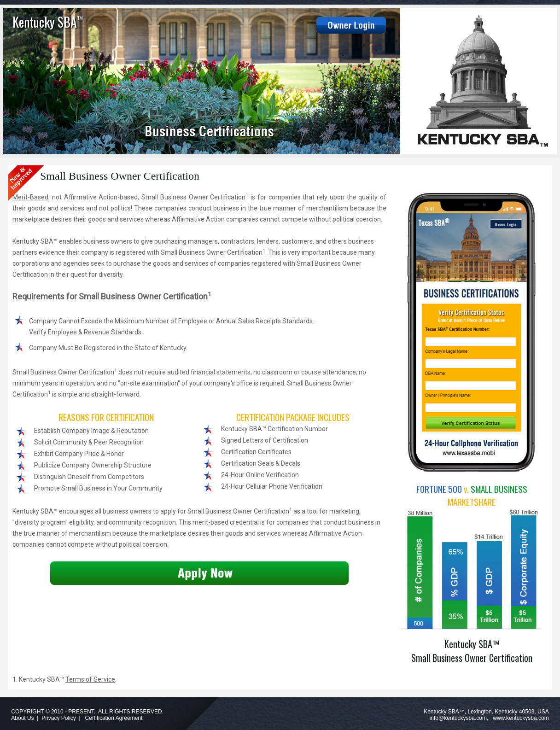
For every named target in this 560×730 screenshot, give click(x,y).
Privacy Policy (59, 718)
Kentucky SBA (48, 22)
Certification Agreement (114, 718)
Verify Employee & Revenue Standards (85, 332)
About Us (22, 718)
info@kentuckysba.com (458, 718)
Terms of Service (90, 679)
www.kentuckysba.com (521, 718)
